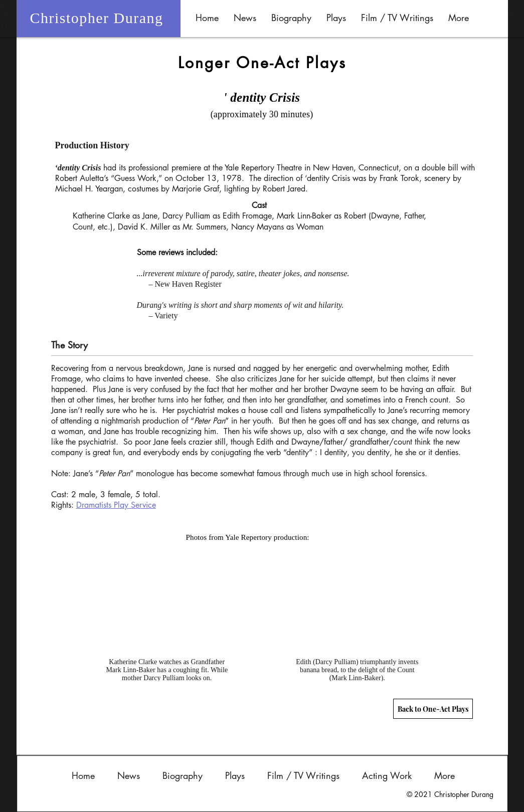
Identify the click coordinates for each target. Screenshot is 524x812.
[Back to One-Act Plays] (433, 709)
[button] (291, 18)
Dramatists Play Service (116, 505)
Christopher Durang (96, 18)
